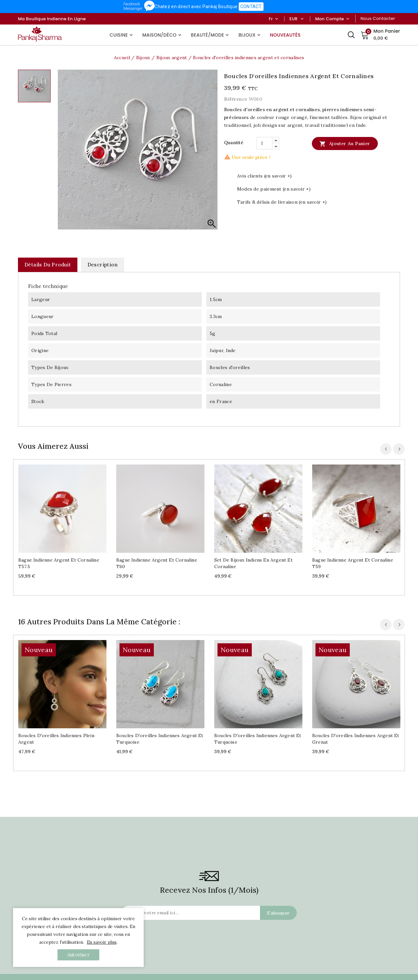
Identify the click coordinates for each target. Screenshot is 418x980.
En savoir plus (102, 942)
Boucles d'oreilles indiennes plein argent (56, 658)
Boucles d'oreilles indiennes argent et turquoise (160, 658)
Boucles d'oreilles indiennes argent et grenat (356, 658)
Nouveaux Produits (120, 970)
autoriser (78, 955)
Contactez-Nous (34, 970)
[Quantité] (265, 143)
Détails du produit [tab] (48, 265)
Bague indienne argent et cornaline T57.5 (59, 563)
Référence (236, 99)
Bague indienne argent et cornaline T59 (353, 563)
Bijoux (250, 35)
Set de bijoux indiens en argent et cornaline (253, 563)
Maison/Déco (163, 35)
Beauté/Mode (211, 35)
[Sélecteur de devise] (302, 19)
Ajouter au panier (345, 144)
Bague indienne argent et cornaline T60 (157, 563)
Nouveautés (285, 35)
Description (103, 265)
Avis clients (285, 927)
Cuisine (122, 35)
